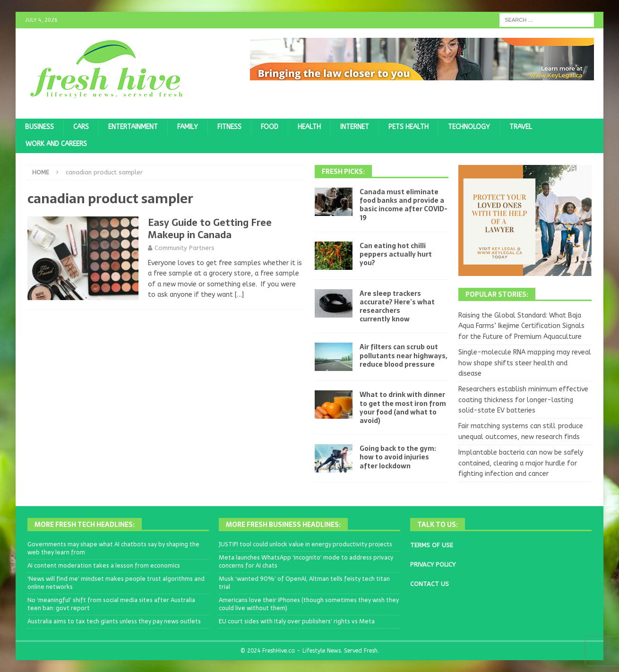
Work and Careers (56, 144)
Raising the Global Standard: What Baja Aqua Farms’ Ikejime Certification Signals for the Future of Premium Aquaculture (521, 326)
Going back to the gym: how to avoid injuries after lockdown (398, 457)
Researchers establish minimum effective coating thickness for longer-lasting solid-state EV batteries (523, 400)
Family (188, 127)
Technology (469, 127)
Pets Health (408, 127)
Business (39, 127)
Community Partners (185, 248)
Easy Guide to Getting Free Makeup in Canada (210, 229)
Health (309, 127)
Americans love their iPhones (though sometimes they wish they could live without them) (309, 604)
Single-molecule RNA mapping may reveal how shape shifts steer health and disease (525, 363)
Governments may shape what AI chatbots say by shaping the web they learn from (113, 548)
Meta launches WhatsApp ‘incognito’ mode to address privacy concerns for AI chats (306, 561)
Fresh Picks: (343, 172)
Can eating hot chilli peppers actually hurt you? (396, 254)
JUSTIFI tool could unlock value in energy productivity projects (305, 544)
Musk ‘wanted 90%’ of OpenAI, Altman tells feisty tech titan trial (304, 583)
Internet (355, 127)
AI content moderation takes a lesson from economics (104, 565)
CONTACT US (430, 584)
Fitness (229, 127)
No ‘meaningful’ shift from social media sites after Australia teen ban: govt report (111, 604)
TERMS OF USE (432, 545)
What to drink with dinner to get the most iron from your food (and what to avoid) (403, 408)
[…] (239, 295)
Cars (81, 127)
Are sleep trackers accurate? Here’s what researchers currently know (397, 306)
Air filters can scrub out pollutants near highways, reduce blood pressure (403, 355)
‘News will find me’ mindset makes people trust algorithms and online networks (116, 583)
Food (270, 127)
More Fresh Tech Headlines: (85, 525)
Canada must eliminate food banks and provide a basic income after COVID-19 (404, 205)
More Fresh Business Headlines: (283, 525)
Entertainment (133, 127)
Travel (521, 127)
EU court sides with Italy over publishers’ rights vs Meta (297, 621)
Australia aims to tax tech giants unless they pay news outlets (114, 621)
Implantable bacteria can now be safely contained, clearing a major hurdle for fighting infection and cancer (521, 463)
